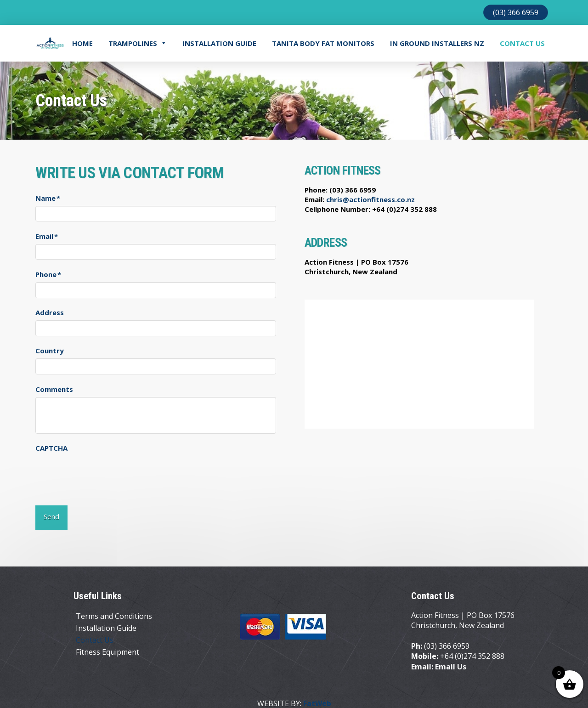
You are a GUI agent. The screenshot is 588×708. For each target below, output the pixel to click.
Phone (48, 275)
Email (47, 236)
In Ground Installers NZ (437, 43)
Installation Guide (219, 43)
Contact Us (522, 43)
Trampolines (138, 43)
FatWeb (317, 691)
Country (50, 351)
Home (82, 43)
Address (50, 313)
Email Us (451, 654)
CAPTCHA (51, 448)
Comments (54, 389)
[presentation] (105, 474)
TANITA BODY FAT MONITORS (323, 43)
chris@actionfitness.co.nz (370, 199)
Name (48, 198)
